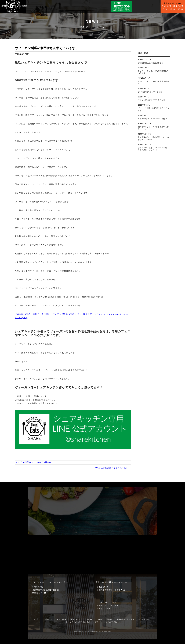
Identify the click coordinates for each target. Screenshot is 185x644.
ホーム (36, 619)
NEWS (70, 6)
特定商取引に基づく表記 (126, 619)
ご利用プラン (34, 6)
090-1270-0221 (111, 603)
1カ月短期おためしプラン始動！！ (152, 92)
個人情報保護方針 (145, 619)
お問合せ (61, 6)
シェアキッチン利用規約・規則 (79, 622)
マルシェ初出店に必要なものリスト (113, 468)
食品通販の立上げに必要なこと (151, 63)
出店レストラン (76, 619)
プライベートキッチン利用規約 (106, 622)
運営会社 (80, 6)
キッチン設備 (49, 6)
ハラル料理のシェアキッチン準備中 (34, 462)
